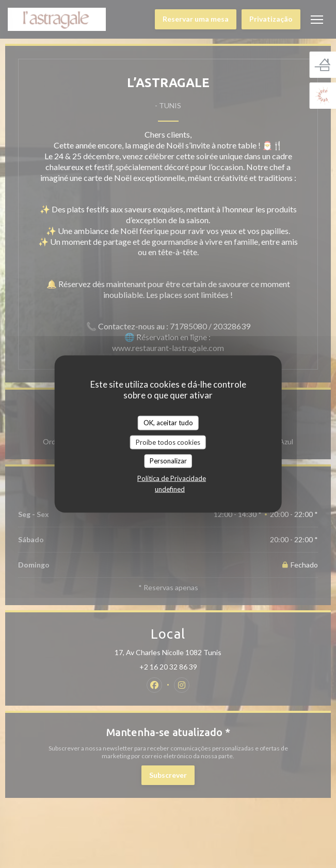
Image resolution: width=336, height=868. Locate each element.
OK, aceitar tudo (168, 423)
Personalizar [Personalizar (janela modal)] (168, 461)
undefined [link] (170, 489)
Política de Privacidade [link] (172, 478)
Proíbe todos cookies (168, 442)
